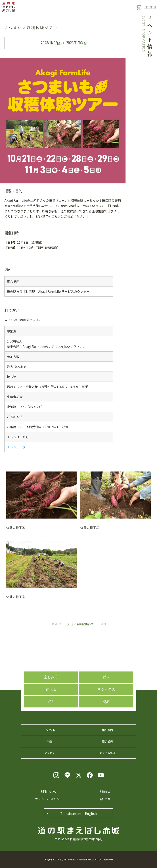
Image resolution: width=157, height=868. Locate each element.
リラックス (106, 730)
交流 (106, 742)
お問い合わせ (48, 791)
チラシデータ (16, 447)
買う (106, 718)
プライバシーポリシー (48, 799)
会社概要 (105, 799)
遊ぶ (51, 742)
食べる (51, 730)
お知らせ (105, 791)
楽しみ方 (51, 718)
